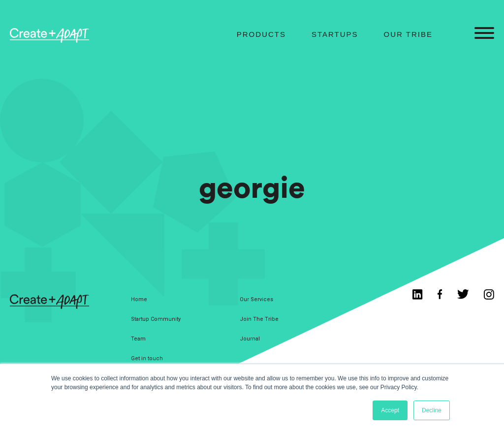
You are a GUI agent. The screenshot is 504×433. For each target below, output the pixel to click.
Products (261, 34)
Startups (335, 34)
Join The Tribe (259, 319)
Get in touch (147, 358)
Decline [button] (432, 410)
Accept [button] (390, 410)
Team (138, 339)
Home (139, 299)
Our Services (256, 299)
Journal (250, 339)
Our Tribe (408, 34)
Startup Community (156, 319)
